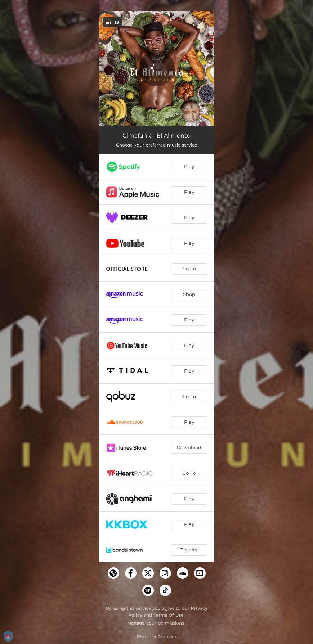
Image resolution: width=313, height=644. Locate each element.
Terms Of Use (169, 615)
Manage (136, 623)
